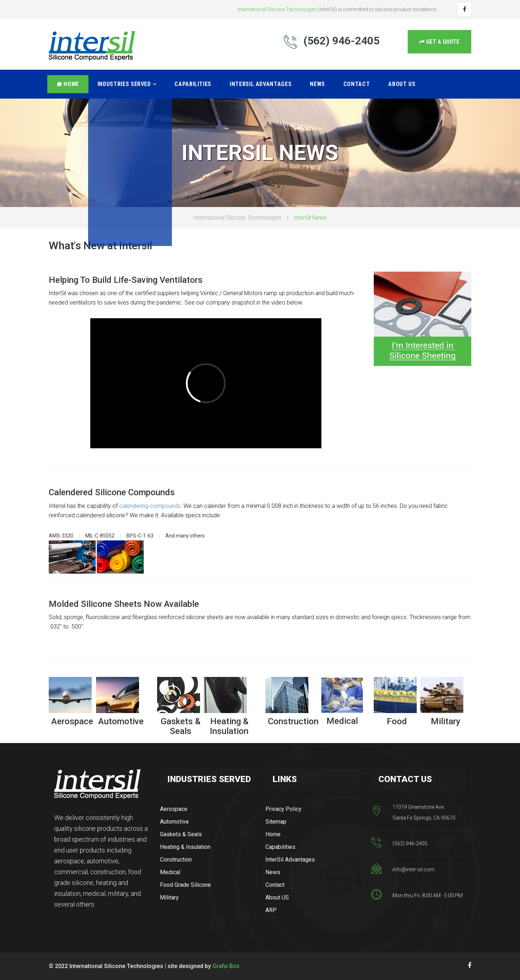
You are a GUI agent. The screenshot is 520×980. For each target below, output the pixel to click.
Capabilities (193, 84)
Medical (170, 872)
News (317, 84)
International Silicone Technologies (237, 218)
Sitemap (276, 822)
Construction (176, 860)
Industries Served (124, 84)
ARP (271, 910)
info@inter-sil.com (413, 869)
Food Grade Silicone (185, 885)
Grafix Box (226, 966)
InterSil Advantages (261, 84)
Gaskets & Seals (181, 834)
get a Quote (439, 42)
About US (402, 84)
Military (169, 897)
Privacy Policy (283, 809)
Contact (357, 84)
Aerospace (174, 809)
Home (68, 84)
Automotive (174, 822)
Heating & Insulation (185, 847)
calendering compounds (150, 506)
